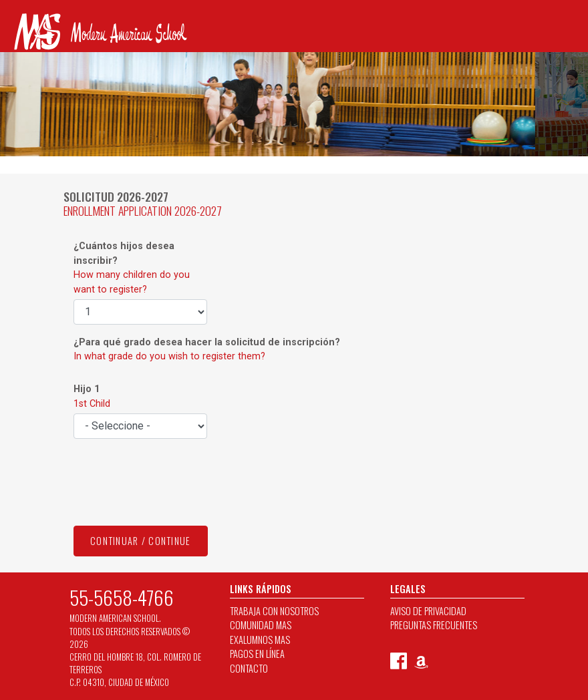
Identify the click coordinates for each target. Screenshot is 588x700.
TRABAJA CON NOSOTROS (274, 611)
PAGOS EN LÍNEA (257, 654)
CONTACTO (249, 668)
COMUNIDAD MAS (261, 625)
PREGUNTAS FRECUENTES (434, 625)
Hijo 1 (92, 396)
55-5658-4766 (122, 597)
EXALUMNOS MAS (260, 640)
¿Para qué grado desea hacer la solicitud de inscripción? (207, 350)
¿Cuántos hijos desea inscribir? (132, 268)
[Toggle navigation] (19, 65)
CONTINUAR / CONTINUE (141, 541)
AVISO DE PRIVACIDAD (428, 611)
